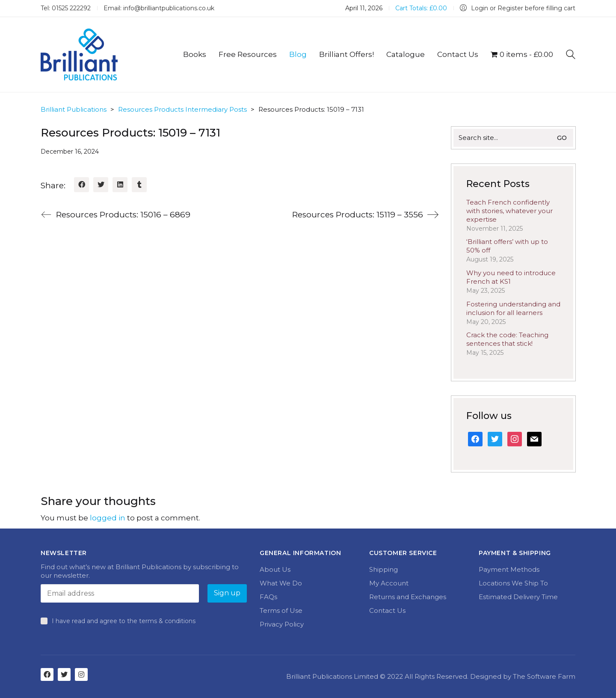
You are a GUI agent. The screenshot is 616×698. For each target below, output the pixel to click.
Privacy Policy (282, 624)
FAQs (268, 597)
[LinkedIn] (120, 185)
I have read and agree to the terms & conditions (124, 621)
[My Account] (518, 8)
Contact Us (387, 610)
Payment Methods (509, 569)
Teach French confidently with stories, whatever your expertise (509, 211)
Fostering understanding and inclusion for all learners (513, 308)
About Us (275, 569)
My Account (389, 583)
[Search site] (571, 55)
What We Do (281, 583)
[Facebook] (81, 185)
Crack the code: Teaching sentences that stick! (507, 339)
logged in (108, 518)
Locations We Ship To (513, 583)
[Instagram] (81, 674)
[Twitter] (101, 185)
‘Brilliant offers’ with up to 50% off (507, 246)
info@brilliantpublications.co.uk (169, 8)
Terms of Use (281, 610)
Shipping (384, 569)
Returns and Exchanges (408, 597)
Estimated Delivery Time (518, 597)
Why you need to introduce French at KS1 (511, 277)
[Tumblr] (139, 185)
